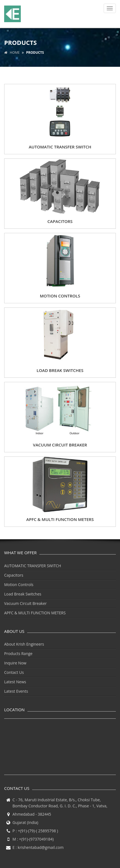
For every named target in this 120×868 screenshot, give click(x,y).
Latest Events (16, 691)
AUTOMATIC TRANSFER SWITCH (33, 566)
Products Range (18, 653)
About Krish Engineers (24, 644)
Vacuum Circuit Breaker (25, 603)
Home (12, 52)
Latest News (15, 682)
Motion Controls (19, 585)
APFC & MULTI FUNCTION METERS (35, 613)
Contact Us (14, 672)
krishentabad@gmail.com (41, 847)
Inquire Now (15, 663)
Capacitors (14, 575)
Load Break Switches (23, 594)
